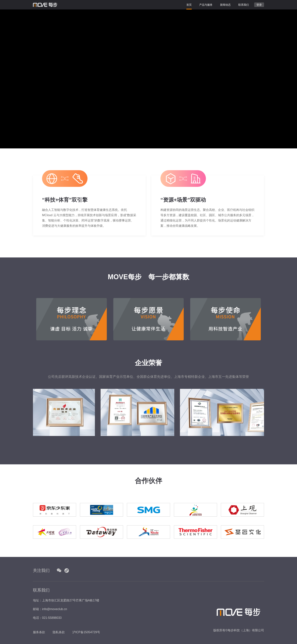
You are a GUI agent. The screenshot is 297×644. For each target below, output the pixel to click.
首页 (189, 5)
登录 (259, 5)
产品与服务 (206, 3)
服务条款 (39, 632)
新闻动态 (225, 5)
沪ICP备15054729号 (86, 632)
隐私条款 (59, 632)
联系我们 (244, 5)
